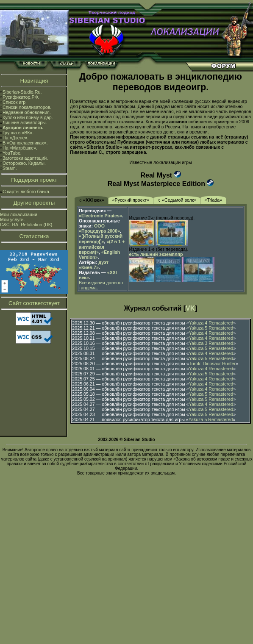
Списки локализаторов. (27, 107)
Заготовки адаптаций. (25, 158)
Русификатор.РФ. (21, 97)
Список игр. (15, 102)
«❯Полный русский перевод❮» (101, 239)
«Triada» (213, 200)
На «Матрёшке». (20, 148)
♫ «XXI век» (91, 200)
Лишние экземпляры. (25, 122)
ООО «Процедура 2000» (99, 228)
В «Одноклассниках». (25, 143)
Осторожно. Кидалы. (24, 163)
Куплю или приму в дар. (28, 117)
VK (190, 308)
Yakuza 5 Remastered (211, 328)
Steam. (10, 168)
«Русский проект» (131, 200)
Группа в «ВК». (18, 133)
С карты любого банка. (26, 192)
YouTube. (12, 153)
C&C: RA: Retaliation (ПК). (27, 225)
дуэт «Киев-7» (94, 265)
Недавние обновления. (27, 112)
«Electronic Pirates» (100, 216)
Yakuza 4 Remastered (211, 323)
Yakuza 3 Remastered (211, 343)
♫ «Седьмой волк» (177, 200)
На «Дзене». (15, 138)
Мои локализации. (19, 214)
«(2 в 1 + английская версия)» (102, 247)
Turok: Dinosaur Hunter (212, 364)
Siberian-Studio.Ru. (22, 92)
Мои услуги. (13, 219)
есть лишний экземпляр (156, 254)
